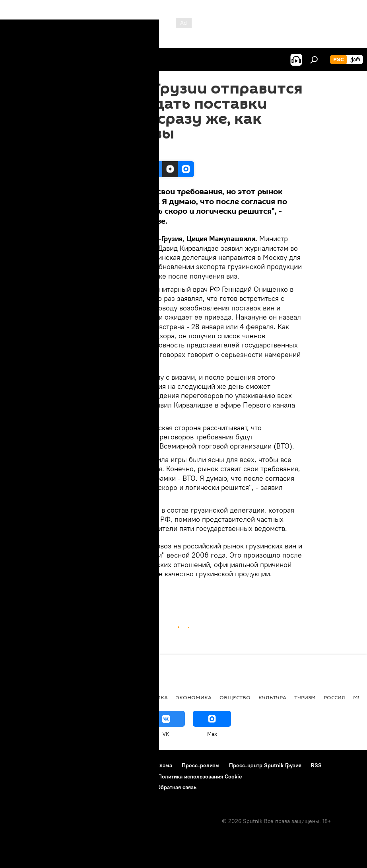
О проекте (22, 765)
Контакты (57, 765)
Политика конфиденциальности (107, 776)
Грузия (75, 592)
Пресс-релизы (201, 765)
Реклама (161, 765)
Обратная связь (177, 787)
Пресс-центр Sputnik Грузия (265, 765)
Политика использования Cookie (200, 776)
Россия (334, 697)
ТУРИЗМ (305, 697)
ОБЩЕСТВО (235, 697)
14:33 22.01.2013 (85, 151)
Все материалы (107, 697)
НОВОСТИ (103, 592)
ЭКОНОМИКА (140, 592)
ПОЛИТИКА (152, 697)
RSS (316, 765)
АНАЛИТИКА (60, 697)
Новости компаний (33, 776)
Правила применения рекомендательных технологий (78, 787)
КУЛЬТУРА (272, 697)
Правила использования (110, 765)
